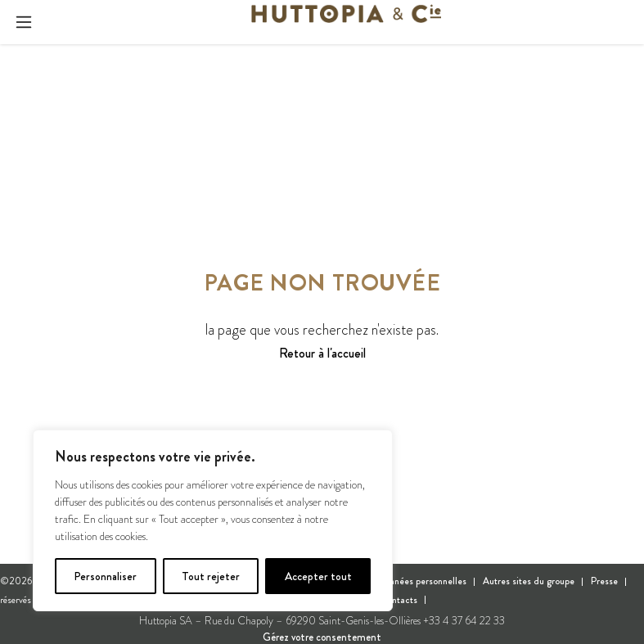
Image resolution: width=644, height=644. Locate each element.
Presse (604, 581)
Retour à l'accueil (322, 354)
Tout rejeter (211, 576)
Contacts (399, 600)
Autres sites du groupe (529, 581)
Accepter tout (318, 576)
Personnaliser (105, 576)
